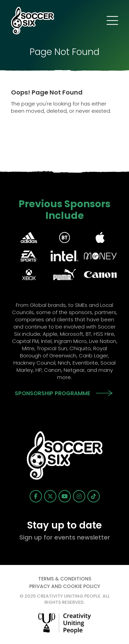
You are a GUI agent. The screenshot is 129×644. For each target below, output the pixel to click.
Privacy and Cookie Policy (65, 586)
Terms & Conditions (65, 579)
